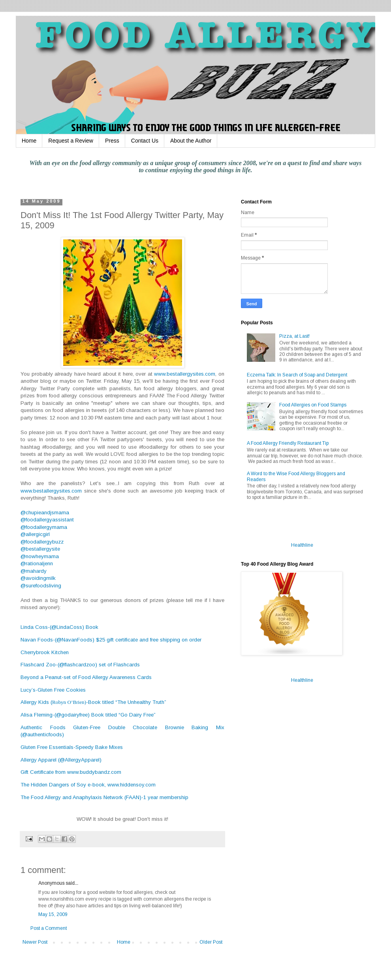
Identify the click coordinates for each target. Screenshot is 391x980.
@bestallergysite (40, 549)
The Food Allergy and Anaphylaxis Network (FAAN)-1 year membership (104, 797)
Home (29, 141)
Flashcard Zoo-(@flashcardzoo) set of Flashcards (80, 665)
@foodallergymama (44, 527)
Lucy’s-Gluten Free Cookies (53, 690)
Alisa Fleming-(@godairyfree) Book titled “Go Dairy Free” (88, 715)
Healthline (302, 545)
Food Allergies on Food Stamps (313, 405)
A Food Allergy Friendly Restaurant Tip (288, 443)
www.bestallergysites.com (185, 374)
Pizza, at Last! (294, 336)
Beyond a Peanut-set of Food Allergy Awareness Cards (86, 677)
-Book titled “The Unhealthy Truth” (126, 702)
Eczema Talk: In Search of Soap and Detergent (297, 375)
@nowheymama (40, 556)
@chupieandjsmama (45, 513)
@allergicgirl (35, 534)
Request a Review (71, 141)
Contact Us (145, 141)
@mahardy (34, 571)
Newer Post (35, 942)
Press (112, 141)
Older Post (211, 942)
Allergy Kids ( (36, 702)
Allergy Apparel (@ (61, 760)
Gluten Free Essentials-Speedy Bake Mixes (72, 747)
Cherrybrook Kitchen (45, 652)
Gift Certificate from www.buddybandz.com (71, 772)
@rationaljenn (37, 563)
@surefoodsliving (41, 586)
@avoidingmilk (38, 578)
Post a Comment (49, 928)
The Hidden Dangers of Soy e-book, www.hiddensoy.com (88, 785)
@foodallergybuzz (42, 542)
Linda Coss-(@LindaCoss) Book (59, 627)
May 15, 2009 (53, 914)
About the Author (191, 141)
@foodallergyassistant (47, 520)
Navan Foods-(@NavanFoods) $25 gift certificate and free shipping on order (111, 640)
